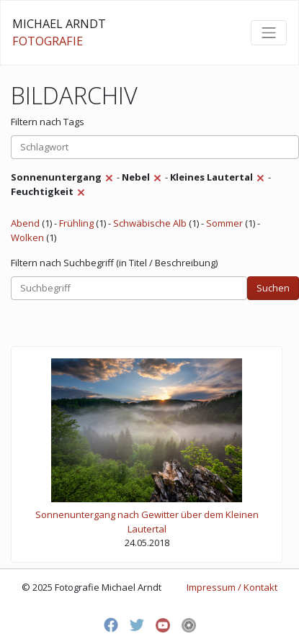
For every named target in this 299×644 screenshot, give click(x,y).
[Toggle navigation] (269, 32)
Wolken (27, 237)
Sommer (224, 223)
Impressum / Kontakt (232, 587)
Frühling (76, 223)
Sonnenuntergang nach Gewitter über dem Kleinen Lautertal (147, 522)
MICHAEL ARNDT (59, 32)
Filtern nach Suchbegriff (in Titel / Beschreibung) (114, 263)
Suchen (273, 288)
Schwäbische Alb (150, 223)
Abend (25, 223)
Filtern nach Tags (48, 122)
